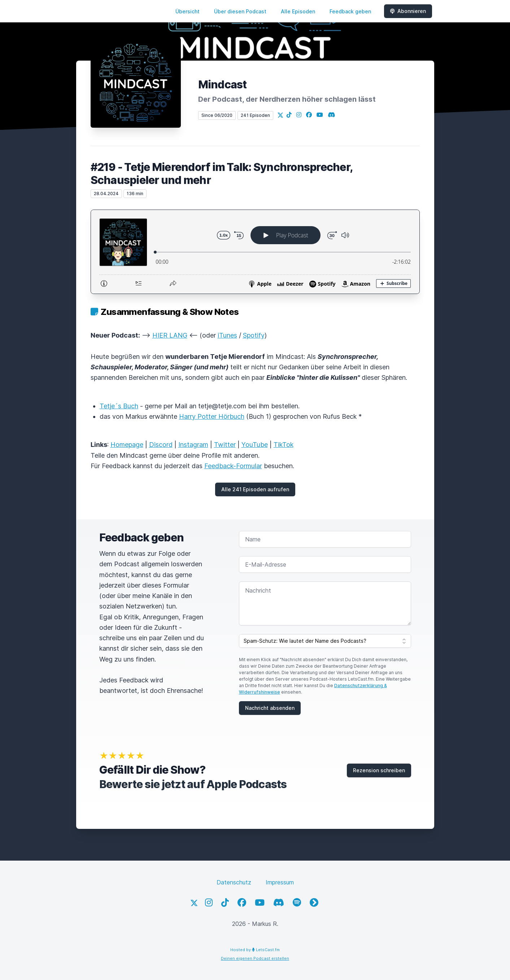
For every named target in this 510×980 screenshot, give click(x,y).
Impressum (280, 882)
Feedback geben (350, 11)
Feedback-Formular (233, 466)
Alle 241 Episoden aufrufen (255, 489)
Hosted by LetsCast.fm (255, 950)
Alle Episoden (298, 11)
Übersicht (188, 11)
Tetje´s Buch (119, 406)
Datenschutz (234, 882)
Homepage (127, 445)
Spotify (254, 335)
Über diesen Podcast (240, 11)
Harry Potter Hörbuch (212, 416)
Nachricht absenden (270, 708)
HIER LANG (170, 335)
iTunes (227, 335)
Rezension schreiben (379, 770)
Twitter (225, 445)
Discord (161, 445)
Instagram (193, 445)
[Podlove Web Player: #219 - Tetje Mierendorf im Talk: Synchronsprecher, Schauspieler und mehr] (255, 252)
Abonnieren (408, 11)
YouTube (255, 445)
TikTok (284, 445)
